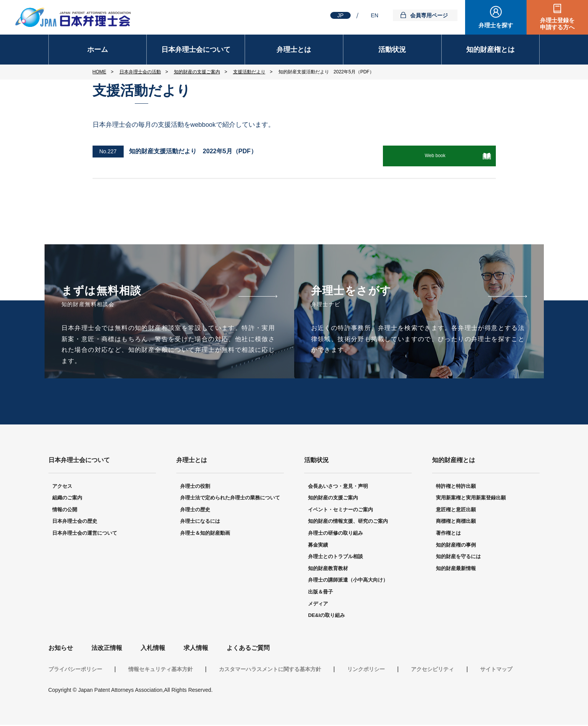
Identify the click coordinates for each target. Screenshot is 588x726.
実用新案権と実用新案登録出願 (471, 499)
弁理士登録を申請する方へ (557, 24)
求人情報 (196, 649)
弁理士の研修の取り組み (335, 534)
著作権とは (448, 534)
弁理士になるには (200, 522)
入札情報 (153, 649)
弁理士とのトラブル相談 (335, 558)
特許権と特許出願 (456, 487)
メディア (318, 604)
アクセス (62, 487)
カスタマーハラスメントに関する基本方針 (270, 670)
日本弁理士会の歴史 (75, 522)
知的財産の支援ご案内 (333, 499)
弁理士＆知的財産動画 (205, 534)
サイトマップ (496, 670)
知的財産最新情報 (456, 569)
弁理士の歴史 (195, 511)
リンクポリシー (366, 670)
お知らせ (61, 649)
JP (340, 15)
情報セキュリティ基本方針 (161, 670)
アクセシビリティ (432, 670)
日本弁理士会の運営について (85, 534)
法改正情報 (107, 649)
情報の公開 (65, 511)
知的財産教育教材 (328, 569)
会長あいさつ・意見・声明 (338, 487)
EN (375, 15)
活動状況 (392, 50)
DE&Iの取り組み (326, 616)
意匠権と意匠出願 (456, 511)
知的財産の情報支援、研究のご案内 (348, 522)
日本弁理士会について (196, 50)
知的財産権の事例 (456, 546)
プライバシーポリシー (75, 670)
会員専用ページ (429, 15)
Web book (441, 156)
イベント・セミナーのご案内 (340, 511)
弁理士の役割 (195, 487)
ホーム (98, 50)
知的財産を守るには (458, 558)
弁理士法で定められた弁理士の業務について (230, 499)
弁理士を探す (496, 25)
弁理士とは (294, 50)
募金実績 (318, 546)
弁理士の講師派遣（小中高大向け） (348, 581)
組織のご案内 (67, 499)
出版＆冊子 (321, 593)
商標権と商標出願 (456, 522)
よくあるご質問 (248, 649)
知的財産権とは (490, 50)
